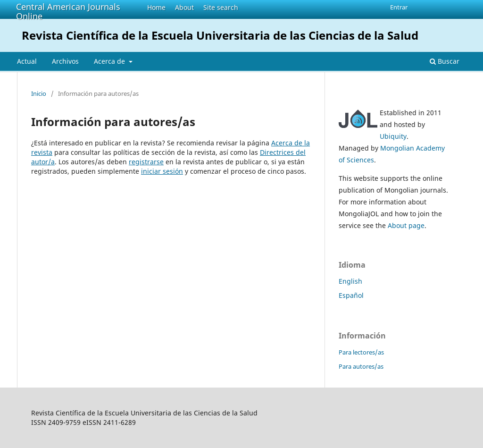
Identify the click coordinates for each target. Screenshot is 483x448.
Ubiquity (393, 136)
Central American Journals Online (68, 11)
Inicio (39, 93)
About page (406, 225)
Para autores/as (361, 366)
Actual (27, 61)
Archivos (65, 61)
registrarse (146, 162)
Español (351, 295)
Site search (221, 7)
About (184, 7)
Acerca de (110, 61)
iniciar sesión (162, 171)
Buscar (445, 61)
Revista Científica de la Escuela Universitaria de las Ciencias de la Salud (220, 35)
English (350, 281)
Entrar (399, 7)
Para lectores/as (361, 352)
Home (156, 7)
